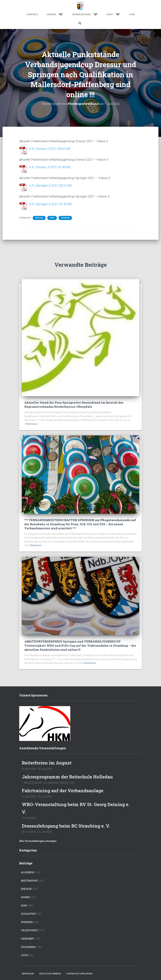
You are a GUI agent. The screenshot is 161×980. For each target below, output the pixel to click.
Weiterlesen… (32, 423)
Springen (65, 217)
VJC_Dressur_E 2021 (43, 149)
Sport (113, 14)
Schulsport (29, 913)
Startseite (32, 14)
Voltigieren (28, 946)
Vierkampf (27, 938)
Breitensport (30, 880)
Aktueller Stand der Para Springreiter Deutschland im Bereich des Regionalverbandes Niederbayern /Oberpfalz (74, 404)
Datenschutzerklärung (80, 973)
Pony (52, 217)
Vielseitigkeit (29, 930)
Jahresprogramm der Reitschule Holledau (69, 776)
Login (132, 14)
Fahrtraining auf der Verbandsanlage (64, 790)
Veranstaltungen (85, 14)
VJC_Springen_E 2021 (43, 185)
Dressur (39, 217)
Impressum (28, 973)
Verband (55, 14)
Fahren (25, 896)
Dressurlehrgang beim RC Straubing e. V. (68, 825)
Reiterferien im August (48, 762)
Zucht (25, 954)
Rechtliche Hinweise (50, 973)
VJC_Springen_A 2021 (44, 204)
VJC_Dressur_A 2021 (43, 167)
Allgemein (27, 871)
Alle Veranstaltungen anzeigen (38, 840)
